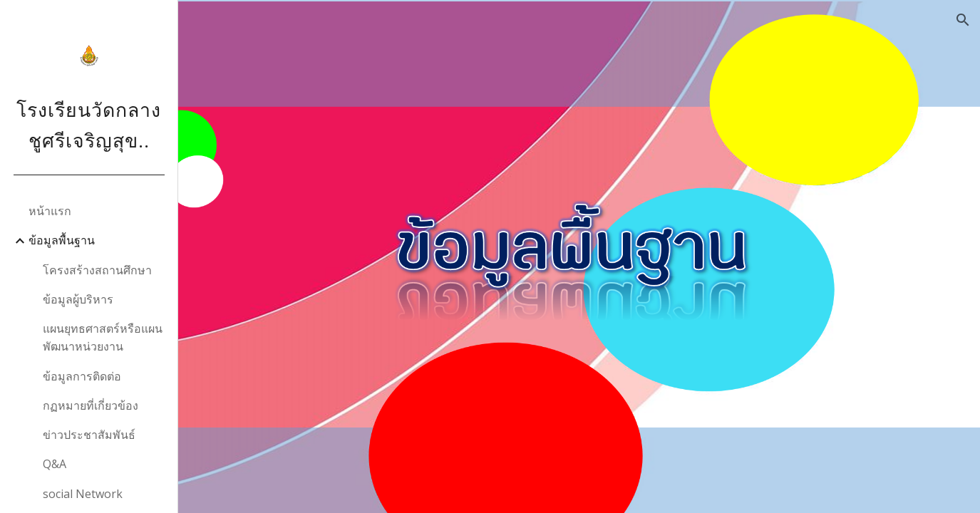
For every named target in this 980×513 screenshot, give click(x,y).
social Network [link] (83, 494)
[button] (963, 20)
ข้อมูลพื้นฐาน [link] (62, 240)
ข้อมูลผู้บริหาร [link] (78, 299)
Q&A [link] (55, 464)
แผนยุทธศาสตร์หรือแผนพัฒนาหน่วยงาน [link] (103, 337)
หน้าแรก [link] (50, 211)
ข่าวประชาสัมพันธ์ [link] (89, 435)
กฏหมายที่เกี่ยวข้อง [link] (91, 405)
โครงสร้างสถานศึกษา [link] (97, 270)
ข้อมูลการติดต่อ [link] (82, 376)
